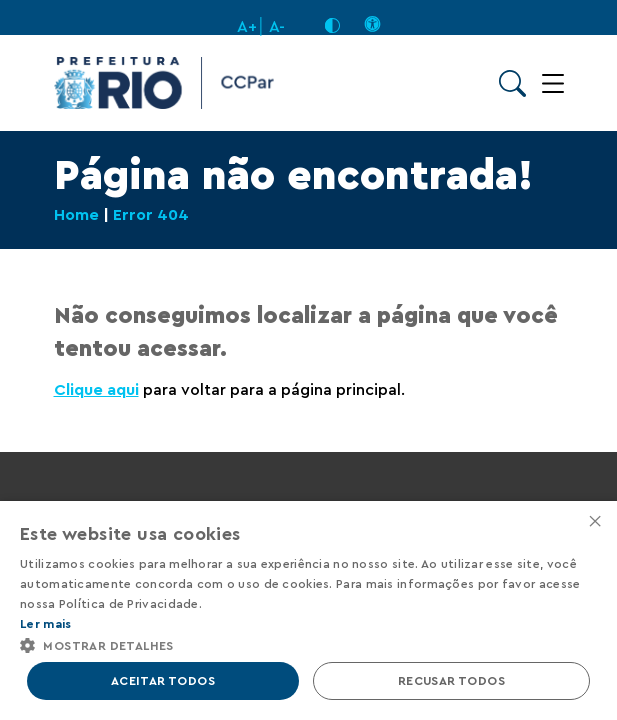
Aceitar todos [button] (163, 681)
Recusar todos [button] (451, 681)
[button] (308, 644)
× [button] (594, 522)
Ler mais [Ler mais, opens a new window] (45, 624)
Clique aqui (96, 390)
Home (76, 215)
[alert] (308, 610)
